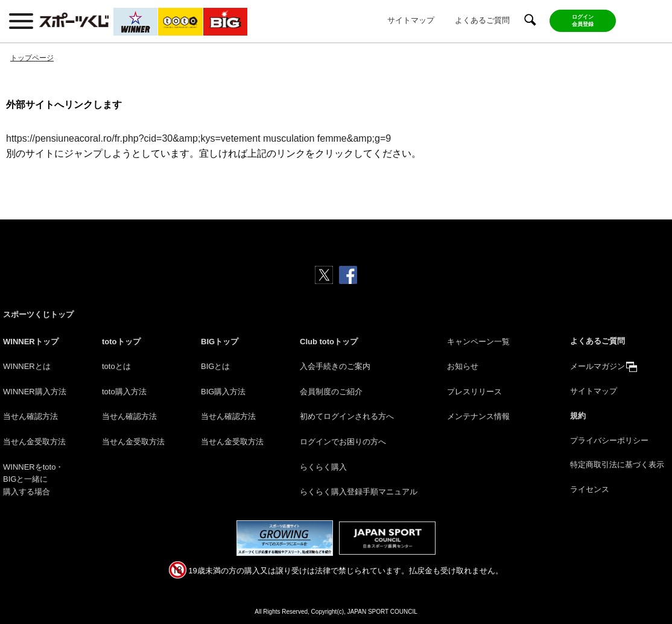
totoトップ (121, 342)
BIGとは (215, 366)
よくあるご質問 (482, 20)
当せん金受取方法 (34, 442)
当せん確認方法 (30, 416)
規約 (578, 416)
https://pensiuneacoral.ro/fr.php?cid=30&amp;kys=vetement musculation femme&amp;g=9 (198, 138)
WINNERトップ (31, 342)
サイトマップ (411, 20)
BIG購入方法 (223, 392)
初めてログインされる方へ (347, 416)
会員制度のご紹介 (331, 392)
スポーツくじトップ (38, 314)
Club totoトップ (329, 342)
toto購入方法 (124, 392)
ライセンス (590, 489)
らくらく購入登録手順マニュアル (359, 492)
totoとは (116, 366)
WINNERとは (27, 366)
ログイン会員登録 (583, 20)
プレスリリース (474, 392)
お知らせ (463, 366)
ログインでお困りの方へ (343, 442)
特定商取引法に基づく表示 (617, 465)
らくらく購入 (323, 467)
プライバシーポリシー (609, 440)
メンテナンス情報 (478, 416)
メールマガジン (598, 366)
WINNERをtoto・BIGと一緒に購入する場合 (33, 480)
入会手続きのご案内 (335, 366)
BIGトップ (220, 342)
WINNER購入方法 (35, 392)
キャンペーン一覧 (478, 342)
